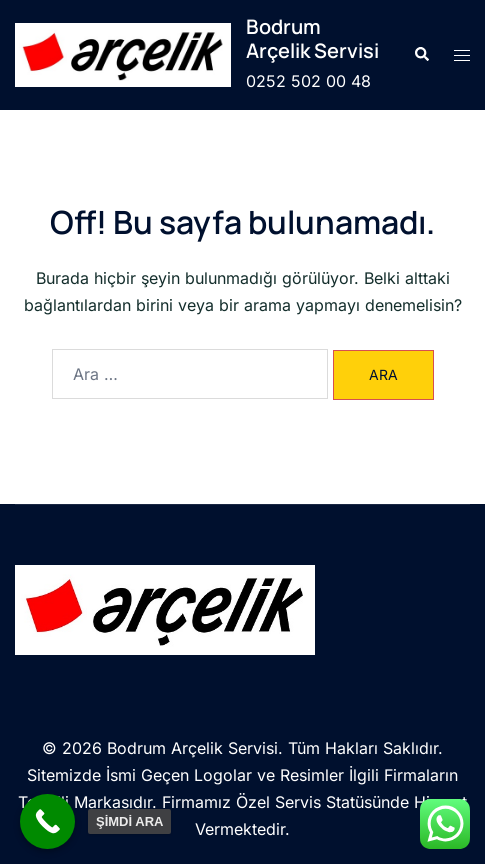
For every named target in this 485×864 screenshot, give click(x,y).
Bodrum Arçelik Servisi (312, 38)
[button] (421, 55)
